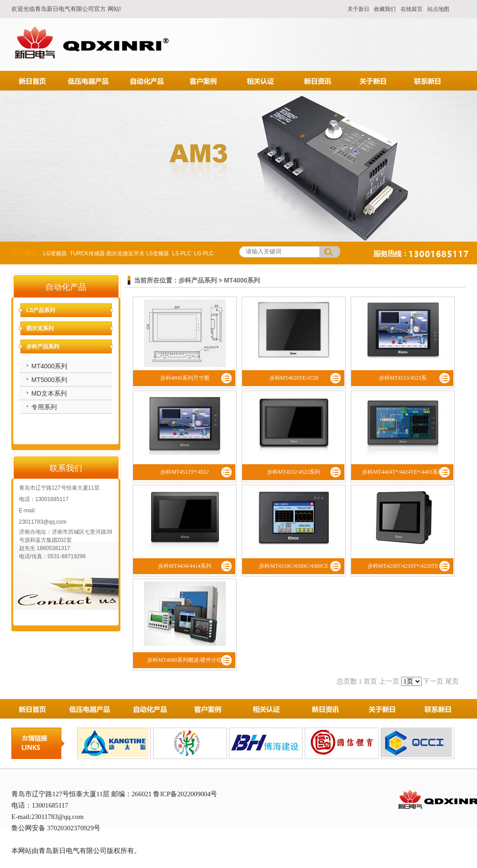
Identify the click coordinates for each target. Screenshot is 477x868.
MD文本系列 (49, 393)
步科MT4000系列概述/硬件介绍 (185, 660)
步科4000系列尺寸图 (185, 378)
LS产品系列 (41, 310)
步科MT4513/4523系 (403, 378)
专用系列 (44, 407)
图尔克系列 (40, 328)
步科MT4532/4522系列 (294, 472)
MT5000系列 (49, 380)
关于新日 (359, 9)
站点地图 (438, 9)
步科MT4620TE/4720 (294, 378)
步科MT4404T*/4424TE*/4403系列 (403, 472)
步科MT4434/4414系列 (185, 566)
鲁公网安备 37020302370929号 (56, 828)
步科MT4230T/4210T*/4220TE (403, 566)
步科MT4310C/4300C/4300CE (293, 566)
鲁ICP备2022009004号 (185, 794)
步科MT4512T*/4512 (185, 472)
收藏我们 (385, 9)
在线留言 (412, 9)
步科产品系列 (43, 347)
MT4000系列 (49, 366)
